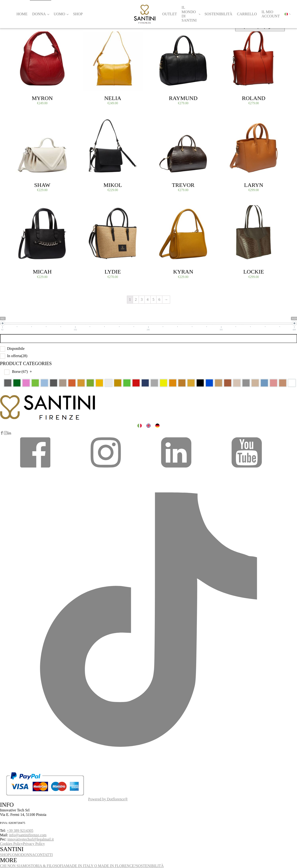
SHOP (5, 855)
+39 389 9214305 (20, 831)
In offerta (17, 356)
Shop (78, 14)
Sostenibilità (218, 14)
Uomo (59, 14)
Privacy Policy (34, 844)
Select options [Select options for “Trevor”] (164, 124)
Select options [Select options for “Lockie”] (235, 211)
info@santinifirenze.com (28, 835)
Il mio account (271, 14)
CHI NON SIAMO (14, 866)
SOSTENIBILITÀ (150, 866)
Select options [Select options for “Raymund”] (164, 37)
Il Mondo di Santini (189, 14)
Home (22, 14)
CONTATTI (44, 855)
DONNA (28, 855)
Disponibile (16, 349)
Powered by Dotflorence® (108, 799)
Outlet (170, 14)
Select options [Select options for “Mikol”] (94, 124)
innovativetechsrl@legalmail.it (31, 839)
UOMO (15, 855)
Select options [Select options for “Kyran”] (164, 211)
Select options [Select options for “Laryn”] (235, 124)
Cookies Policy (11, 844)
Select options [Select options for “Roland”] (235, 37)
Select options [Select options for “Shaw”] (23, 124)
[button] (35, 469)
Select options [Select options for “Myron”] (23, 37)
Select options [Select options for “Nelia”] (94, 37)
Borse (20, 372)
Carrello (247, 14)
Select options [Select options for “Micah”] (23, 211)
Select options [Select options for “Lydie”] (94, 211)
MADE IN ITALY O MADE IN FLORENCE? (101, 866)
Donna (39, 14)
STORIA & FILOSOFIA (47, 866)
